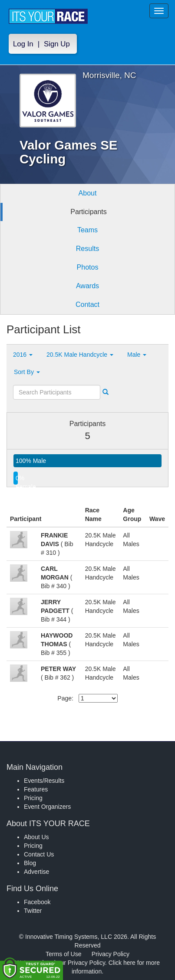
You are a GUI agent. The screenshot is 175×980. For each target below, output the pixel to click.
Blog (30, 863)
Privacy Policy (111, 954)
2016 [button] (23, 355)
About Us (36, 837)
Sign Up (57, 44)
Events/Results (44, 781)
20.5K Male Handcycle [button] (80, 355)
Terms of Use (63, 954)
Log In (23, 44)
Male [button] (137, 355)
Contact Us (39, 854)
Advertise (36, 872)
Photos (88, 267)
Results (87, 249)
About (88, 193)
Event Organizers (47, 807)
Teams (87, 230)
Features (36, 789)
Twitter (33, 911)
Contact (87, 304)
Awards (87, 286)
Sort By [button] (27, 372)
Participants (89, 212)
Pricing (33, 798)
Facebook (37, 902)
